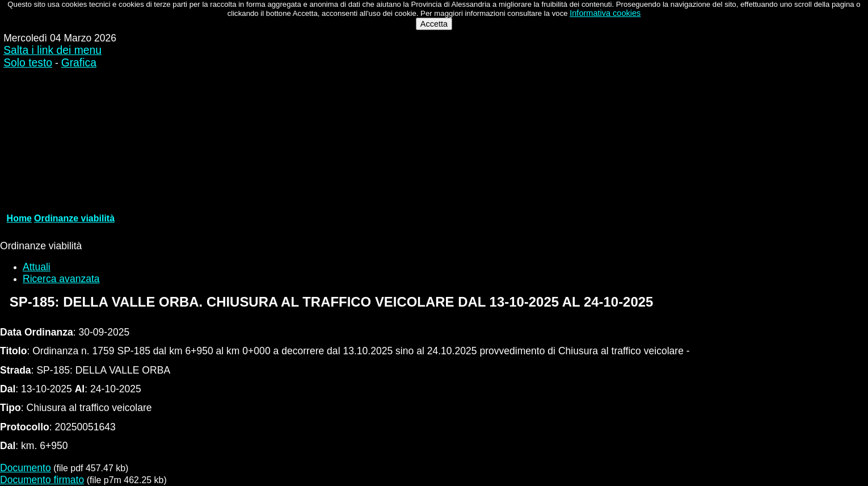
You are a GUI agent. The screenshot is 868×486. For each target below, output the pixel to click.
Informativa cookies (605, 13)
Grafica (79, 63)
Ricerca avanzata (61, 279)
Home (19, 218)
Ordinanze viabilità (74, 218)
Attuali (37, 267)
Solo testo (28, 63)
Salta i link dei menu (52, 50)
